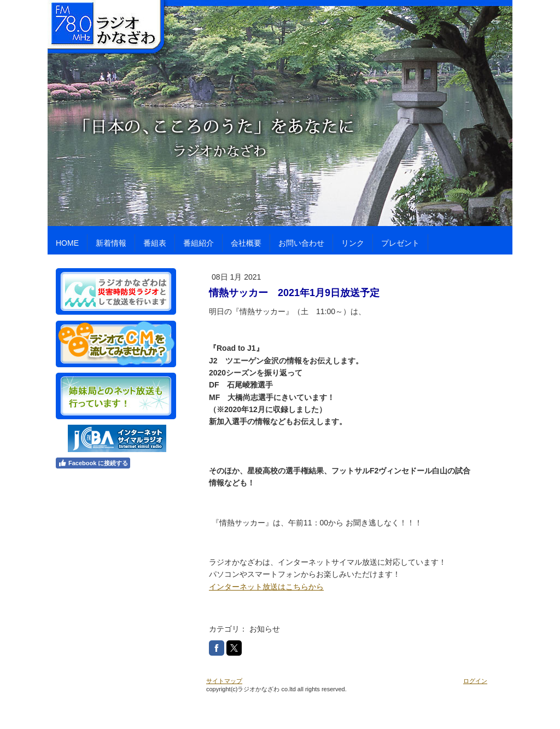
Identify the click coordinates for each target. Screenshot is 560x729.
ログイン (475, 681)
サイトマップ (224, 681)
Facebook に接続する (93, 463)
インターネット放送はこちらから (266, 587)
